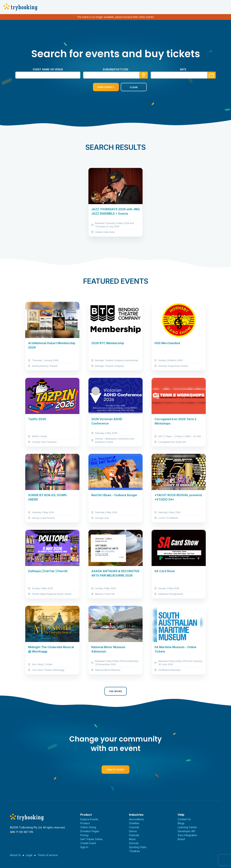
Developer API (186, 831)
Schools (134, 843)
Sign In (84, 847)
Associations (136, 819)
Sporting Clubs (138, 847)
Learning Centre (187, 827)
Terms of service (48, 855)
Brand (181, 839)
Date (183, 69)
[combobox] (115, 75)
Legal (29, 855)
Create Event (115, 770)
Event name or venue (48, 69)
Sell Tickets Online (91, 839)
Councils (134, 827)
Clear (129, 87)
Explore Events (89, 819)
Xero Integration (187, 835)
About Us (15, 855)
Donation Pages (90, 831)
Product (85, 823)
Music (132, 839)
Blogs (181, 823)
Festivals (134, 835)
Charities (134, 823)
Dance (133, 831)
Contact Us (184, 819)
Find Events (102, 87)
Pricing (84, 835)
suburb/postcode (115, 69)
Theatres (134, 851)
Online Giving (88, 827)
